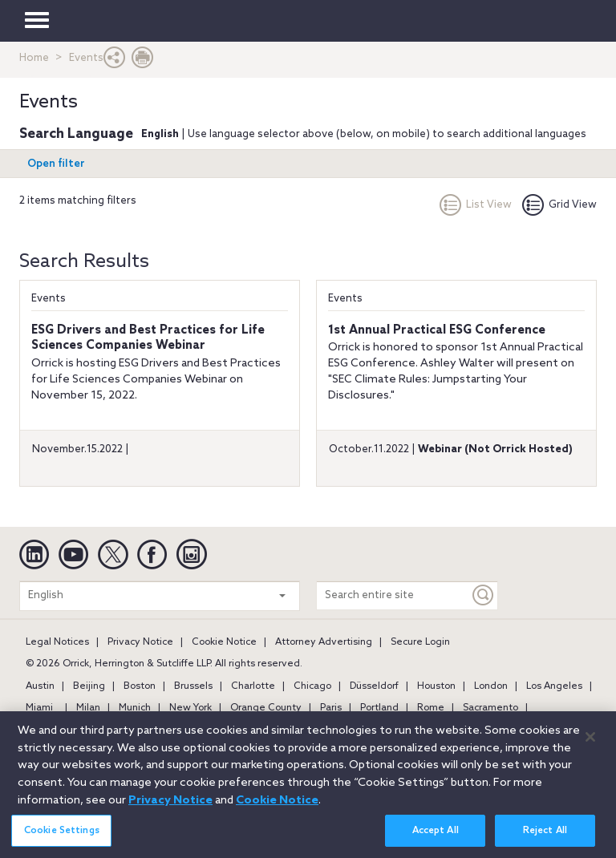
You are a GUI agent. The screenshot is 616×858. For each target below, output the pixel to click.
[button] (115, 61)
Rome (431, 708)
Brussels (193, 686)
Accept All (436, 840)
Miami (39, 708)
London (491, 686)
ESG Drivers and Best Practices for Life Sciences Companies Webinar (148, 338)
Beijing (89, 686)
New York (190, 708)
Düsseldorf (374, 686)
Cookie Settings (62, 840)
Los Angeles (554, 686)
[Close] (590, 747)
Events (49, 299)
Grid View (559, 205)
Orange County (266, 708)
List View (476, 205)
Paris (331, 708)
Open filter (56, 164)
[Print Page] (143, 61)
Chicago (312, 686)
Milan (88, 708)
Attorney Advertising (324, 642)
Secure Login (420, 642)
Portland (379, 708)
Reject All (545, 840)
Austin (40, 686)
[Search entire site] (393, 595)
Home (34, 58)
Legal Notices (57, 642)
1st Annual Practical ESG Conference (437, 330)
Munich (135, 708)
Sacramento (490, 708)
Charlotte (253, 686)
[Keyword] (484, 595)
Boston (140, 686)
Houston (436, 686)
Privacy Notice (140, 642)
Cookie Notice (224, 642)
